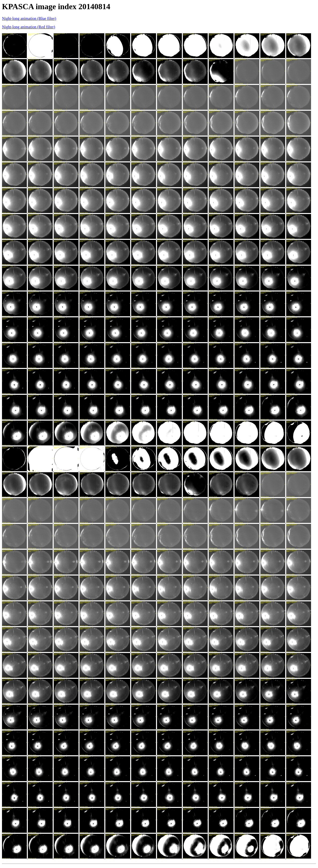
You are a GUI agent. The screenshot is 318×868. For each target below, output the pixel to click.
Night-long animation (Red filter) (29, 27)
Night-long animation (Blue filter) (29, 18)
